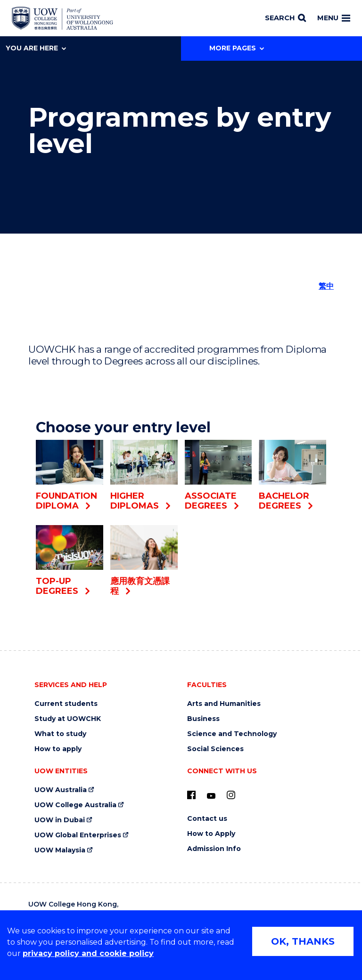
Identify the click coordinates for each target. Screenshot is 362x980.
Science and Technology (232, 734)
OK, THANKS (303, 941)
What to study (60, 734)
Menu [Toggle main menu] (334, 18)
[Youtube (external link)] (211, 796)
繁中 (326, 286)
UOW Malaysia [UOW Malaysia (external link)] (60, 850)
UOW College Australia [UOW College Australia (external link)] (75, 805)
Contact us (207, 819)
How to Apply (211, 834)
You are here (36, 48)
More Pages (237, 48)
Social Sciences (215, 749)
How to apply (58, 749)
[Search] (285, 18)
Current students (66, 704)
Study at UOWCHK (68, 719)
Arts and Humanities (224, 704)
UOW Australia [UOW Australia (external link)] (61, 790)
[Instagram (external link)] (231, 795)
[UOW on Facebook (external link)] (191, 795)
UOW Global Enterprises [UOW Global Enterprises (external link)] (78, 835)
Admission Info (214, 849)
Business (203, 719)
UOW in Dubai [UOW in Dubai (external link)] (60, 820)
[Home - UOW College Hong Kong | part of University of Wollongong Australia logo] (62, 18)
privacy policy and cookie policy (88, 953)
